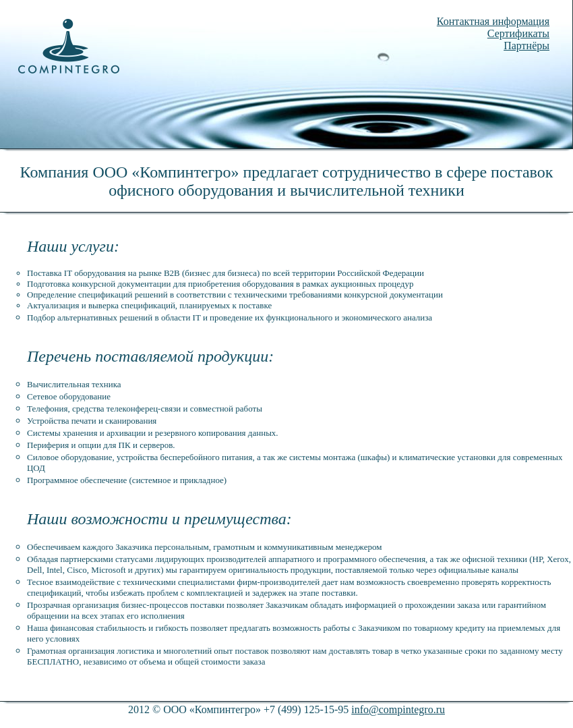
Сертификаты (518, 33)
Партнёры (526, 46)
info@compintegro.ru (398, 709)
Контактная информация (493, 21)
